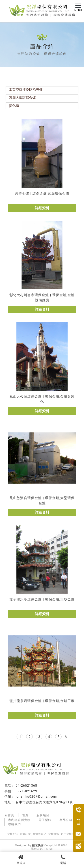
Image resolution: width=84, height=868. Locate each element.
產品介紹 (66, 820)
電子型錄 (45, 820)
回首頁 (21, 859)
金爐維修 (54, 834)
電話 (63, 859)
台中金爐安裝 (69, 834)
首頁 (25, 815)
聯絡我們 (15, 824)
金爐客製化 (39, 834)
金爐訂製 (25, 834)
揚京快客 (38, 845)
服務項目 (43, 815)
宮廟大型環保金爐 (22, 98)
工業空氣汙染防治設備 (26, 90)
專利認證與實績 (19, 820)
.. (68, 845)
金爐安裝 (13, 834)
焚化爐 (14, 106)
